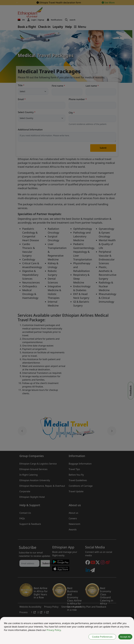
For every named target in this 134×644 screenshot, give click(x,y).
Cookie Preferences (102, 637)
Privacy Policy (54, 630)
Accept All (125, 637)
